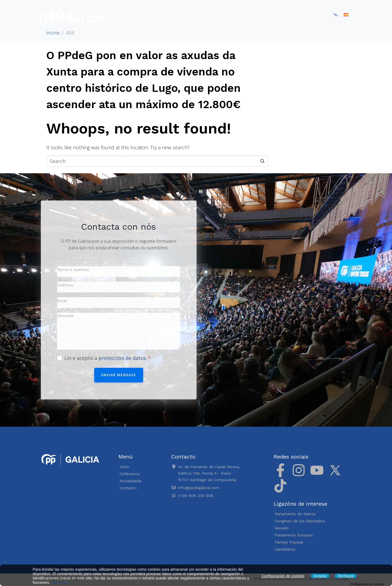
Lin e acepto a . (107, 358)
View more (60, 582)
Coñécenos (166, 14)
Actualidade (209, 14)
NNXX (313, 14)
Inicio (134, 14)
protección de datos (122, 358)
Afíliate (286, 14)
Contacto (252, 14)
